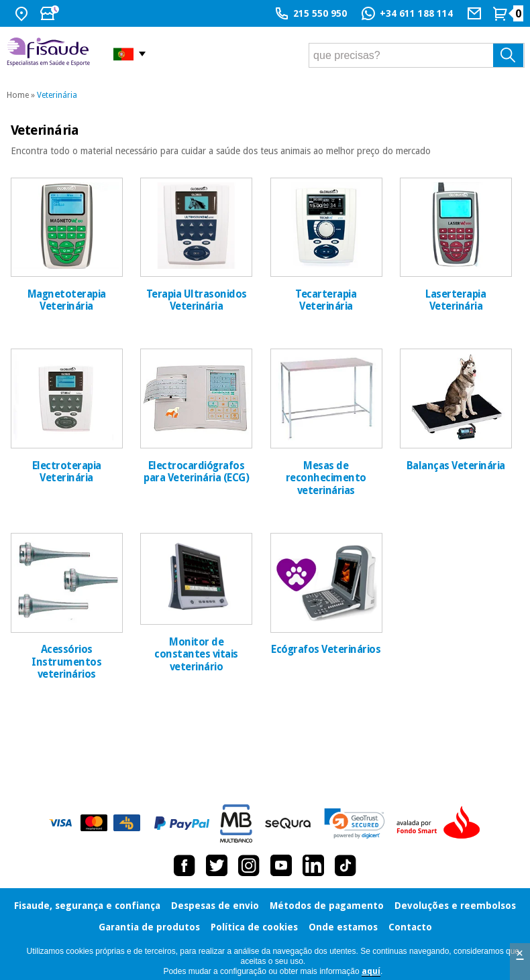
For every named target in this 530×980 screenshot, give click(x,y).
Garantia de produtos (149, 927)
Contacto (410, 927)
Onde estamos (343, 927)
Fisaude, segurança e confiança (87, 906)
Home (18, 95)
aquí (371, 971)
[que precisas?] (417, 55)
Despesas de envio (215, 906)
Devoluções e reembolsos (455, 906)
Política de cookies (254, 927)
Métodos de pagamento (327, 906)
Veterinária (57, 95)
